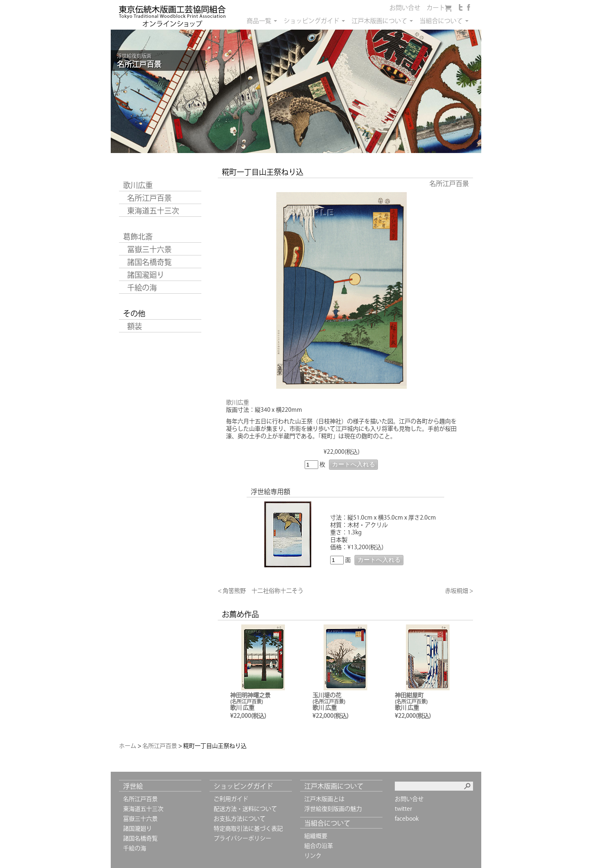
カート (436, 8)
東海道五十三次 (153, 211)
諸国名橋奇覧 (149, 262)
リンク (313, 856)
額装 (135, 326)
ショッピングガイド (311, 21)
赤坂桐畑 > (459, 591)
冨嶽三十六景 (149, 249)
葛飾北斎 (138, 237)
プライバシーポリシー (242, 838)
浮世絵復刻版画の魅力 (333, 809)
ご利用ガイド (231, 799)
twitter (403, 809)
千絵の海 (142, 288)
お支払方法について (240, 819)
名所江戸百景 (149, 198)
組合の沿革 (319, 846)
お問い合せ (405, 8)
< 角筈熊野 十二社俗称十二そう (261, 591)
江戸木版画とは (324, 799)
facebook (407, 819)
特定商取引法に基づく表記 (248, 829)
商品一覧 (259, 21)
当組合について (441, 21)
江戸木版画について (379, 21)
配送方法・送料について (245, 809)
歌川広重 (138, 185)
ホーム (128, 746)
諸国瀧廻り (146, 275)
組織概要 (316, 836)
